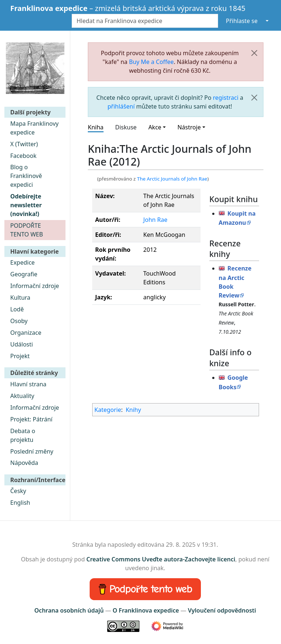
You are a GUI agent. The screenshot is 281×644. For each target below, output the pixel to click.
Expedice (23, 262)
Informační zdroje (35, 286)
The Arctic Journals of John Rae (172, 179)
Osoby (19, 321)
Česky (18, 491)
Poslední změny (32, 451)
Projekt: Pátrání (31, 419)
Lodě (17, 309)
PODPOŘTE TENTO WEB (27, 230)
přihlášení (121, 106)
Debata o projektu (23, 435)
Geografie (24, 274)
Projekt (20, 356)
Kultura (20, 298)
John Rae (156, 220)
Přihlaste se (242, 21)
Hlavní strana (28, 384)
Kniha (96, 127)
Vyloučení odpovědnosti (222, 610)
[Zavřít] (254, 53)
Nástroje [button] (189, 127)
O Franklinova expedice (146, 610)
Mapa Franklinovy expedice (34, 128)
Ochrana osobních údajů (69, 610)
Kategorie (108, 410)
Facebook (23, 156)
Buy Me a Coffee (151, 62)
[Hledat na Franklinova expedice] (145, 21)
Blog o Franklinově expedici (26, 176)
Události (22, 344)
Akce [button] (155, 127)
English (20, 503)
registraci (226, 98)
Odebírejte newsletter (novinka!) (26, 205)
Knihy (133, 410)
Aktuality (22, 396)
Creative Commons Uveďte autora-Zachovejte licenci (161, 559)
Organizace (26, 333)
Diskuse (126, 127)
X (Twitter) (24, 144)
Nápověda (24, 463)
